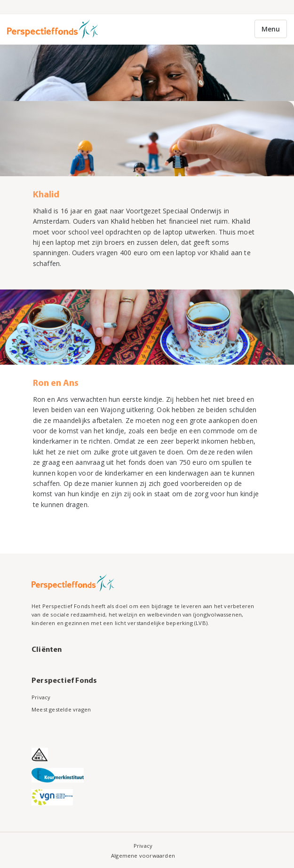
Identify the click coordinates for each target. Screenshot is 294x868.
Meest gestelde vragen (61, 709)
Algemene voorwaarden (143, 856)
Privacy (41, 697)
